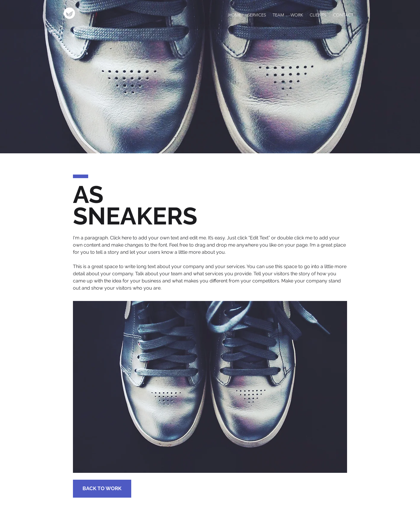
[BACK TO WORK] (102, 489)
